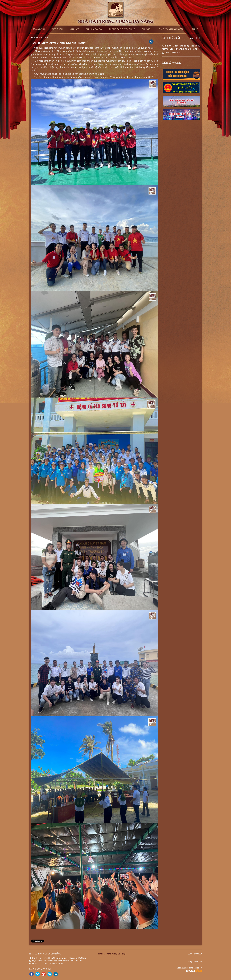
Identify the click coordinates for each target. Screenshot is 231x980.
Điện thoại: (36, 961)
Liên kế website (172, 63)
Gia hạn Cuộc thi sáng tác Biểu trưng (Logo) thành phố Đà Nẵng (181, 47)
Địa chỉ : (35, 958)
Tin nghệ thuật (171, 38)
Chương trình (42, 38)
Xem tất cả (195, 38)
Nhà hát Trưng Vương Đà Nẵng (112, 954)
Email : (35, 963)
